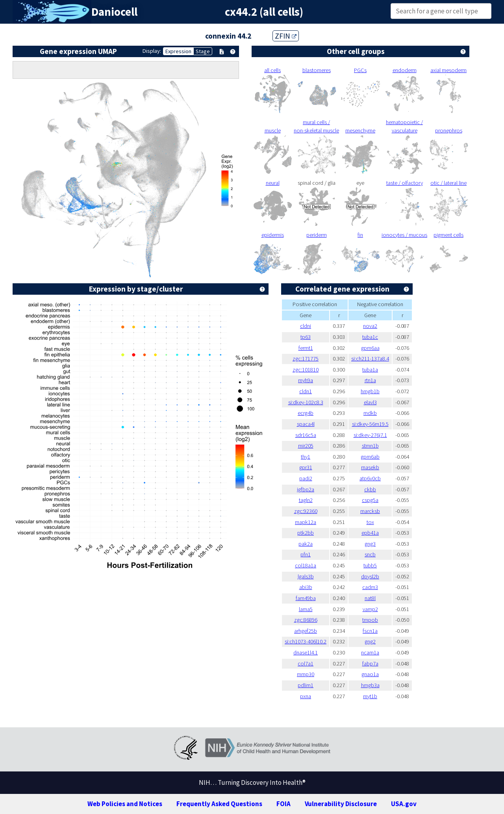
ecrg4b (306, 413)
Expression (178, 51)
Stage (203, 51)
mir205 (306, 446)
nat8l (370, 598)
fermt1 (306, 348)
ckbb (370, 489)
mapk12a (306, 522)
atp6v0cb (370, 478)
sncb (370, 554)
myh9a (306, 380)
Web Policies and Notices (125, 804)
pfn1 (306, 554)
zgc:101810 (306, 370)
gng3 (370, 544)
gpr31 (306, 467)
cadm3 (370, 587)
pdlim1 (306, 685)
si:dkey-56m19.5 (370, 424)
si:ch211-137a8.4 (370, 359)
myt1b (370, 696)
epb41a (370, 533)
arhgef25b (306, 631)
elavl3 (370, 402)
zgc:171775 (306, 359)
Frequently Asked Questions (219, 804)
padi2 (306, 478)
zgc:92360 (306, 511)
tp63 (306, 337)
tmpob (370, 620)
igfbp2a (306, 489)
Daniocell (114, 12)
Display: (152, 51)
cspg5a (370, 500)
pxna (306, 696)
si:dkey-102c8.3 (306, 402)
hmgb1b (370, 391)
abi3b (306, 587)
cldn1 (306, 391)
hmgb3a (370, 685)
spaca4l (306, 424)
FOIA (283, 804)
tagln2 (306, 500)
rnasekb (370, 467)
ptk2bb (306, 533)
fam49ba (306, 598)
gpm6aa (370, 348)
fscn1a (370, 631)
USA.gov (404, 804)
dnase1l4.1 (306, 652)
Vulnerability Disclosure (341, 804)
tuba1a (370, 370)
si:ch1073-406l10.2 (306, 641)
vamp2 (370, 609)
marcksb (370, 511)
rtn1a (370, 380)
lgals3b (306, 576)
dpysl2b (370, 576)
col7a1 (306, 663)
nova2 (370, 326)
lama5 (306, 609)
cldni (306, 326)
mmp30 (306, 674)
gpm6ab (370, 457)
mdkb (370, 413)
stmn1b (370, 446)
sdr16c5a (306, 435)
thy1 (306, 457)
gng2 (370, 641)
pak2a (306, 544)
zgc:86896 (306, 620)
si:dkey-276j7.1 (370, 435)
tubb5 (370, 565)
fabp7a (370, 663)
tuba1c (370, 337)
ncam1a (370, 652)
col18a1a (306, 565)
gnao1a (370, 674)
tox (370, 522)
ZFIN (286, 36)
